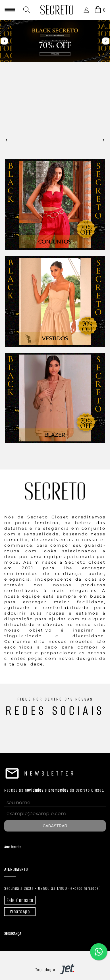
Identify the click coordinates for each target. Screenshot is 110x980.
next (106, 41)
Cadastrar (55, 826)
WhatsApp (20, 912)
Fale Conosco (20, 900)
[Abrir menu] (10, 10)
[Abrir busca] (27, 10)
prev (4, 41)
